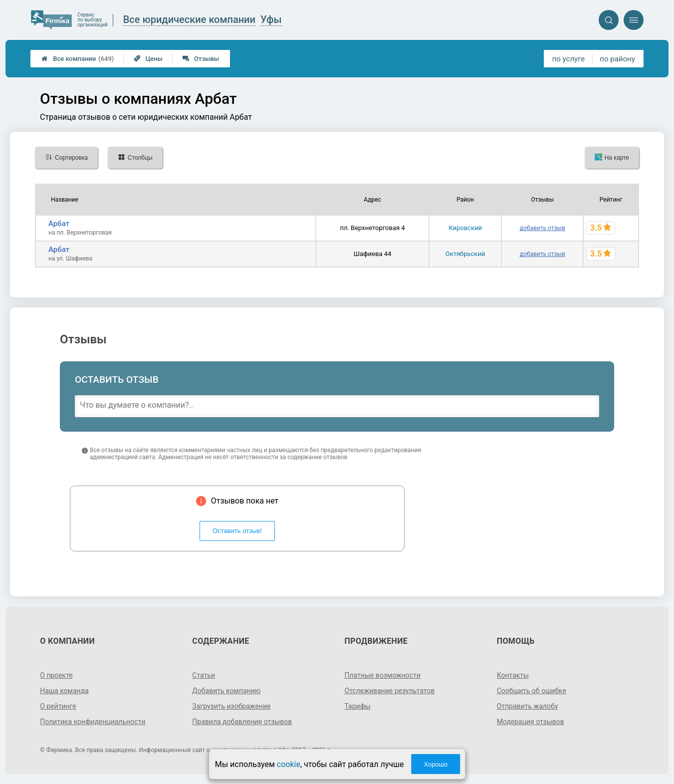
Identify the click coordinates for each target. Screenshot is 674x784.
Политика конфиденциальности (93, 722)
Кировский (465, 228)
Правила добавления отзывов (242, 722)
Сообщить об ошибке (532, 691)
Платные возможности (383, 675)
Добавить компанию (226, 691)
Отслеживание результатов (390, 691)
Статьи (204, 675)
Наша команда (64, 691)
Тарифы (358, 706)
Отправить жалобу (528, 706)
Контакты (513, 675)
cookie (289, 764)
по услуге (569, 59)
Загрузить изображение (231, 706)
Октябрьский (465, 254)
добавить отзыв (543, 228)
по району (617, 59)
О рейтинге (58, 706)
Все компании (78, 59)
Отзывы (201, 59)
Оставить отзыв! (237, 531)
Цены (148, 59)
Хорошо (436, 764)
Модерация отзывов (531, 722)
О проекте (56, 675)
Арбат (59, 224)
